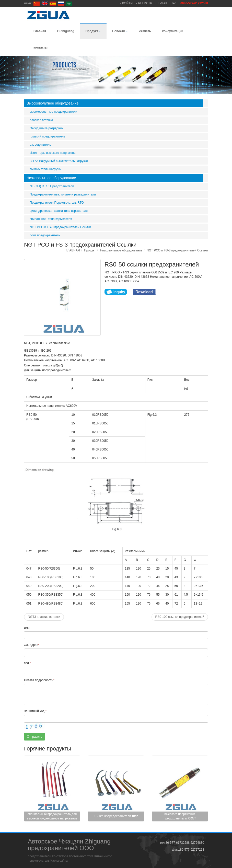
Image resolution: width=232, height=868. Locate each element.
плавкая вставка (41, 120)
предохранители (39, 856)
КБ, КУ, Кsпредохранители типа (116, 816)
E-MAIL (163, 3)
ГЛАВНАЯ (73, 250)
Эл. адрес (32, 645)
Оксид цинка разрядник (46, 128)
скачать (145, 31)
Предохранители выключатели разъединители (63, 194)
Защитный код (35, 711)
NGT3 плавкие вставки (44, 617)
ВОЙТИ (127, 3)
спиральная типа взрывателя (51, 219)
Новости (120, 31)
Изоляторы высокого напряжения (53, 153)
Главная (40, 31)
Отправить (34, 737)
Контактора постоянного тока (73, 856)
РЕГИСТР (145, 3)
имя (27, 628)
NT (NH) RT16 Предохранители (52, 186)
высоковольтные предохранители (54, 112)
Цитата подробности (39, 680)
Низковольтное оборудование (51, 178)
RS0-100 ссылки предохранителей (180, 617)
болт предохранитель (45, 235)
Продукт (93, 31)
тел (27, 663)
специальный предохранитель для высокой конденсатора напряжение (52, 816)
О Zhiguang (66, 31)
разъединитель (40, 145)
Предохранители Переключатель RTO (57, 203)
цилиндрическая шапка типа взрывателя (59, 211)
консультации (173, 31)
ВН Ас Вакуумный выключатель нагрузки (59, 161)
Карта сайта (59, 861)
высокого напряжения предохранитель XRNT (180, 816)
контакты (40, 48)
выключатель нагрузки (46, 169)
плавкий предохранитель (47, 136)
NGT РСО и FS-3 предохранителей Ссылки (60, 227)
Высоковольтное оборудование (53, 103)
